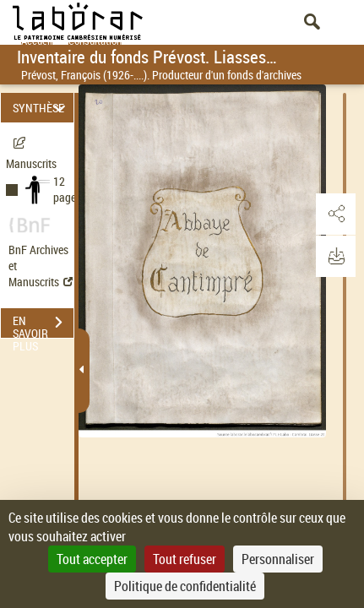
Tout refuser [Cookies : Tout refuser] (185, 559)
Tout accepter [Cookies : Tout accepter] (92, 559)
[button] (334, 214)
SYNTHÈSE (41, 108)
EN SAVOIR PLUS (43, 324)
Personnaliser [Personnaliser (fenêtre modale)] (278, 559)
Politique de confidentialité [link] (185, 586)
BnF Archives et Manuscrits (41, 266)
